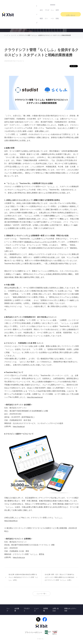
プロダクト (41, 4)
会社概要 (32, 4)
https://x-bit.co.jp (19, 557)
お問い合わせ (73, 4)
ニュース (51, 4)
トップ (23, 4)
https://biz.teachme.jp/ (35, 397)
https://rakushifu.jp (11, 521)
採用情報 (61, 4)
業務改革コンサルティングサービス (39, 242)
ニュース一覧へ (41, 595)
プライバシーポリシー (33, 635)
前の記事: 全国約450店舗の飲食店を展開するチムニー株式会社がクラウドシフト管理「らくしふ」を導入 (22, 577)
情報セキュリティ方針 (70, 611)
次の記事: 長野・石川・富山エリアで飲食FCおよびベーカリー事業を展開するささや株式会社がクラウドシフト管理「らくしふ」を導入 (60, 578)
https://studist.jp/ (19, 426)
